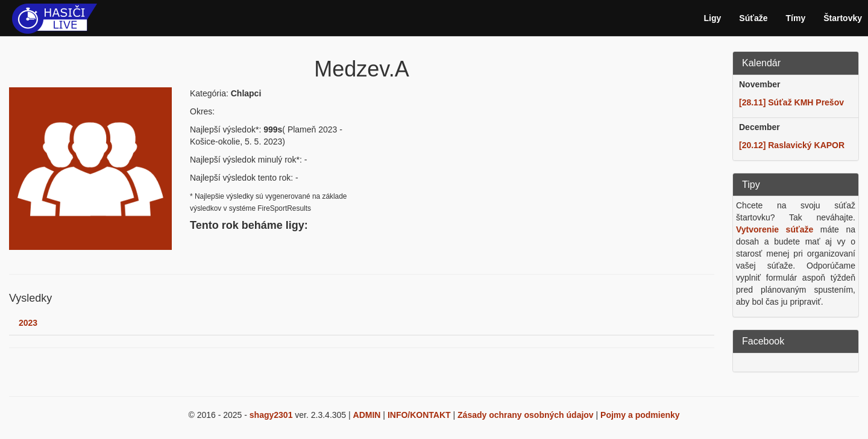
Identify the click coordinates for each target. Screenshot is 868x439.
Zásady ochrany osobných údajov (526, 415)
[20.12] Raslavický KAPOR (792, 145)
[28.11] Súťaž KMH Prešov (791, 102)
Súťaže (753, 18)
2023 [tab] (28, 323)
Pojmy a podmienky (640, 415)
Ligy (713, 18)
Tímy (796, 18)
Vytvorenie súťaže (775, 229)
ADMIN (367, 415)
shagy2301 (271, 415)
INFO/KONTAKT (419, 415)
